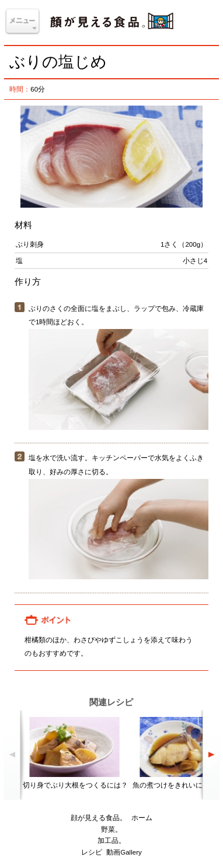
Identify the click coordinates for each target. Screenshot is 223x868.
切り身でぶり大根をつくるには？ (75, 785)
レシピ (92, 852)
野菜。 (111, 829)
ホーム (142, 818)
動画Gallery (124, 852)
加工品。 (111, 841)
